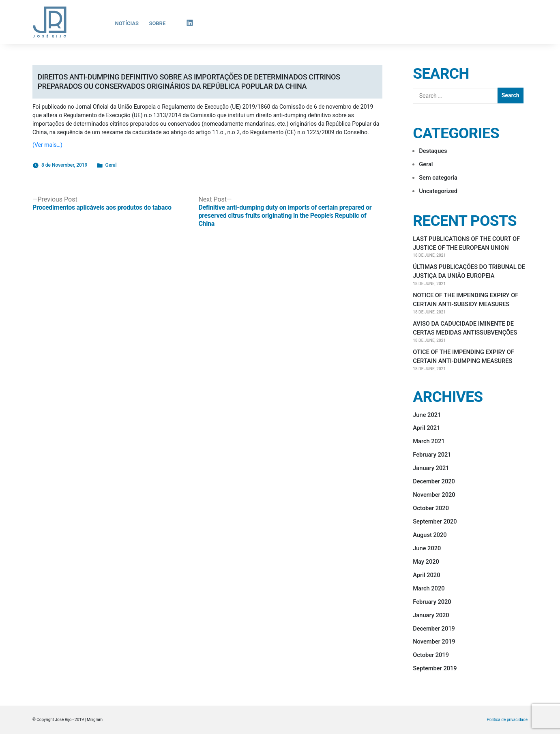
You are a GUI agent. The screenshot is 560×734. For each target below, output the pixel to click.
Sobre (157, 23)
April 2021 (426, 428)
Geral (111, 165)
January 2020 (431, 615)
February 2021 (432, 455)
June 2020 (427, 548)
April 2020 (426, 575)
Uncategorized (438, 191)
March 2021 (429, 441)
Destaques (433, 151)
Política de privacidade (507, 720)
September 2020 (435, 522)
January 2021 (431, 468)
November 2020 (434, 495)
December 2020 (434, 481)
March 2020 (429, 588)
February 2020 (432, 602)
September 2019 (435, 668)
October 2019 (431, 655)
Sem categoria (438, 178)
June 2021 (427, 415)
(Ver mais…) (47, 145)
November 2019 (434, 642)
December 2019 (434, 629)
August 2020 (430, 535)
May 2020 (426, 562)
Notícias (127, 23)
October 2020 (431, 508)
